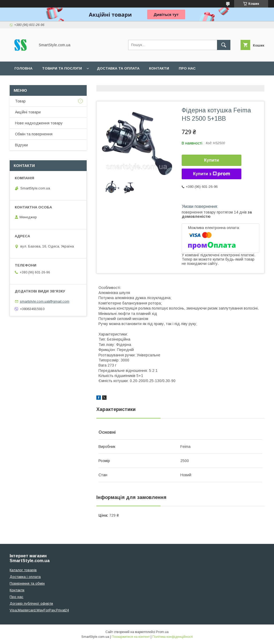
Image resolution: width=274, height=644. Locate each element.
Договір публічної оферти (31, 603)
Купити (212, 160)
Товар (20, 101)
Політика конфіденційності (173, 637)
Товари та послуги (62, 68)
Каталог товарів (23, 570)
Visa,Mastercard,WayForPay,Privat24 (39, 610)
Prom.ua (162, 632)
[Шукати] (224, 45)
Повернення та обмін (27, 583)
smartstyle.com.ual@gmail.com (45, 301)
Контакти (159, 68)
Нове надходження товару (39, 123)
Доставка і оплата (25, 577)
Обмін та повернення (34, 134)
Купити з (211, 174)
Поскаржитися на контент (131, 637)
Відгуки (21, 145)
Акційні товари (28, 112)
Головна (23, 68)
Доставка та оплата (118, 68)
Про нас (187, 68)
